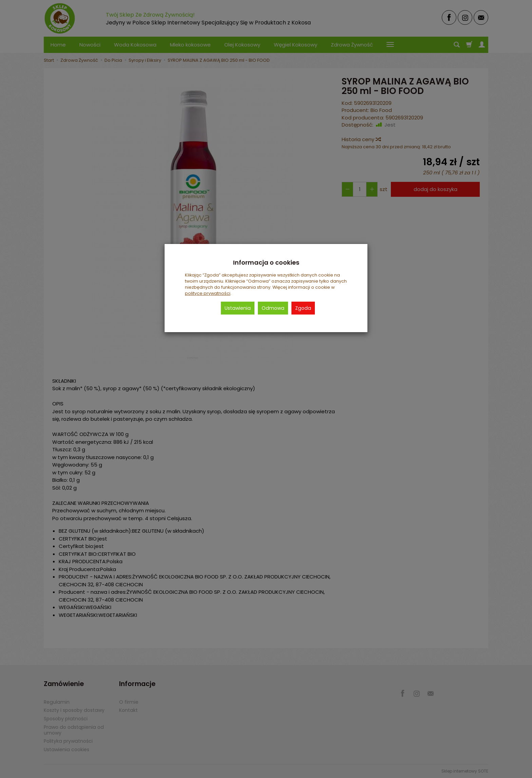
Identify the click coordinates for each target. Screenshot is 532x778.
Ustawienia (238, 308)
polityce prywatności (208, 293)
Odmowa (273, 308)
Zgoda (303, 308)
